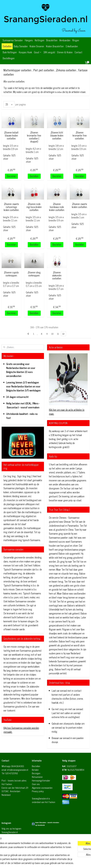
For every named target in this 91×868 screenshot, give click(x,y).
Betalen (35, 770)
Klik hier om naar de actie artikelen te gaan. (67, 412)
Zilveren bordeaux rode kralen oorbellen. (57, 207)
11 (58, 334)
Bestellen (11, 176)
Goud (38, 52)
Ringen (76, 40)
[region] (29, 845)
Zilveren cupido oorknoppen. (11, 274)
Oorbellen (7, 46)
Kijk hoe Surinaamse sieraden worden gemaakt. (21, 730)
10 (52, 334)
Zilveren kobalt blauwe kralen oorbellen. (11, 135)
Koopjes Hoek (25, 52)
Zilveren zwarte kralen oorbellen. (80, 205)
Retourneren (37, 777)
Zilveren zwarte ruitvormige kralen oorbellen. (11, 207)
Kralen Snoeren (37, 46)
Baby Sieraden (21, 46)
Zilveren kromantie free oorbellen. (80, 135)
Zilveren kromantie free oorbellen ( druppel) (34, 137)
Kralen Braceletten (55, 46)
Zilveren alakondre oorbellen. (57, 275)
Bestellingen (9, 58)
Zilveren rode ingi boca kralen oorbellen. (34, 207)
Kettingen (39, 40)
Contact (78, 52)
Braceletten (52, 40)
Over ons (36, 784)
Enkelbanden (72, 46)
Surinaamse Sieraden (13, 40)
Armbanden (65, 40)
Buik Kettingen (10, 52)
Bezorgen (36, 773)
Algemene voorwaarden (42, 788)
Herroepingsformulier (41, 780)
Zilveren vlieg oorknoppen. (34, 274)
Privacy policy (38, 791)
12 (63, 334)
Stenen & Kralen (65, 52)
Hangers (29, 40)
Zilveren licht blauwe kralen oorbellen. (57, 135)
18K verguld (49, 52)
